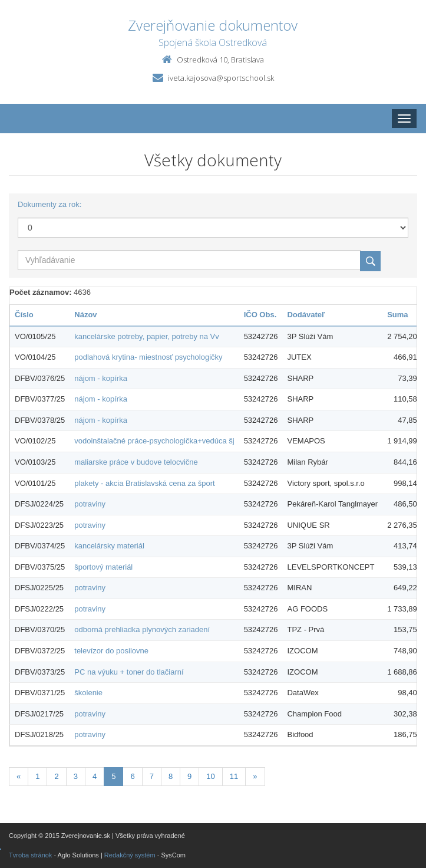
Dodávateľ (306, 315)
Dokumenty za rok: (49, 204)
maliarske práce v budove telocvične (136, 462)
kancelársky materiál (109, 546)
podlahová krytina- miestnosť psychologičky (148, 357)
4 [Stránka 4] (95, 776)
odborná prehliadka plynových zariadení (142, 629)
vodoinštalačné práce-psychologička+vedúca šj (154, 441)
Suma (397, 315)
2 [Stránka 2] (56, 776)
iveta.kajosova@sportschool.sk (221, 78)
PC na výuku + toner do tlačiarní (129, 672)
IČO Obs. (260, 315)
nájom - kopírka (101, 378)
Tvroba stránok (30, 855)
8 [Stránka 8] (171, 776)
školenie (88, 693)
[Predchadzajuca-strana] (19, 777)
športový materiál (103, 567)
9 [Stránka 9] (189, 776)
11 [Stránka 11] (234, 776)
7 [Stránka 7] (152, 776)
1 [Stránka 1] (37, 776)
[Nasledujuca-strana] (255, 777)
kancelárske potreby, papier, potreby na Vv (146, 336)
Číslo (24, 315)
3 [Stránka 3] (76, 776)
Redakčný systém (130, 855)
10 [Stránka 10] (210, 776)
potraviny (90, 504)
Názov (85, 315)
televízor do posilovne (111, 651)
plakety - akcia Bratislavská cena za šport (144, 483)
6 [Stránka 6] (132, 776)
